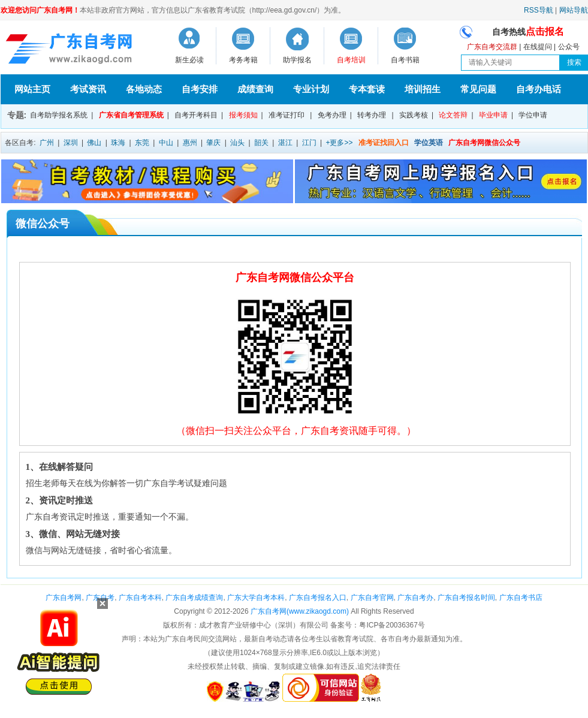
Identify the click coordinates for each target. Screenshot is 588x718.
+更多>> (339, 143)
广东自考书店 (521, 598)
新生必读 (189, 60)
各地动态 (144, 89)
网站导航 (574, 10)
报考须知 (243, 115)
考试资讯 (88, 89)
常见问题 (478, 89)
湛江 (285, 143)
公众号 (569, 47)
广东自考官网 (372, 598)
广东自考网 (64, 598)
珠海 (118, 143)
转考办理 (372, 115)
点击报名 (545, 31)
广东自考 (100, 598)
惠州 (190, 143)
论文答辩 (453, 115)
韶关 (261, 143)
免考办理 (332, 115)
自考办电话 (539, 89)
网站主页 (32, 89)
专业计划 (311, 89)
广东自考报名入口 (318, 598)
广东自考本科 (140, 598)
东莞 (142, 143)
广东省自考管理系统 (131, 115)
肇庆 (213, 143)
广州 (47, 143)
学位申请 (533, 115)
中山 (166, 143)
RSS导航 (539, 10)
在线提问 (538, 47)
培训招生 (423, 89)
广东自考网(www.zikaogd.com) (300, 611)
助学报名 (297, 60)
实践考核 (414, 115)
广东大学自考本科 (256, 598)
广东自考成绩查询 (194, 598)
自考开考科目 (196, 115)
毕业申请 (493, 115)
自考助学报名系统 (59, 115)
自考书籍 (405, 60)
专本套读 (367, 89)
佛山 (94, 143)
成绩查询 (255, 89)
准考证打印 (287, 115)
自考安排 (200, 89)
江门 (309, 143)
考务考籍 (243, 60)
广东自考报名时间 (466, 598)
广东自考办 (415, 598)
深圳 (71, 143)
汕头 (237, 143)
